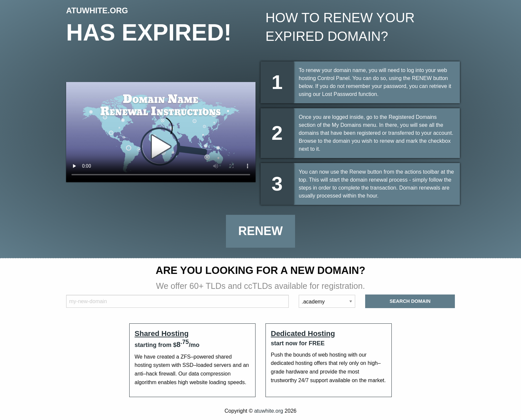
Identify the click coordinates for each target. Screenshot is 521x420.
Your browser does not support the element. (161, 132)
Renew (260, 231)
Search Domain (410, 301)
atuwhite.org (269, 411)
